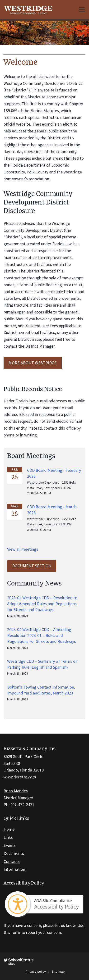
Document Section (32, 566)
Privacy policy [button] (36, 972)
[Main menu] (82, 9)
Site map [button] (58, 972)
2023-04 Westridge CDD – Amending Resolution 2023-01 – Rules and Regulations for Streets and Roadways (42, 635)
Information (14, 869)
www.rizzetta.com (20, 777)
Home (9, 829)
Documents (14, 853)
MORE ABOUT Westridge (33, 363)
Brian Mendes (16, 791)
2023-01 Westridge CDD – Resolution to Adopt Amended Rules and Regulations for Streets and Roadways (42, 604)
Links (8, 837)
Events (10, 845)
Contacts (12, 861)
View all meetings (23, 549)
